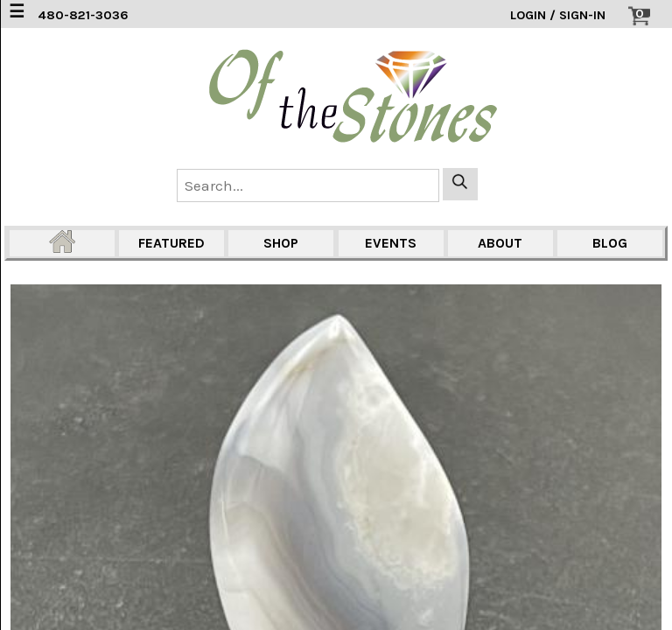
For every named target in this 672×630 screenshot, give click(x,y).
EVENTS (391, 243)
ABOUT (500, 243)
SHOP (281, 243)
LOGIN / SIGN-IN (558, 15)
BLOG (610, 243)
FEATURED (171, 243)
